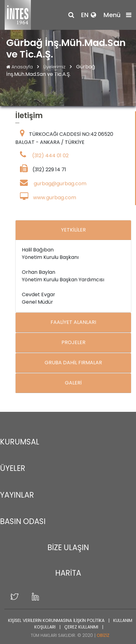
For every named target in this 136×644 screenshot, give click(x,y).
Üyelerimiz (55, 67)
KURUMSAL (20, 442)
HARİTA (68, 573)
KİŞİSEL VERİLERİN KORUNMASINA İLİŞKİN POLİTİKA (57, 621)
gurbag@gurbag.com (60, 184)
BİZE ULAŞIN (68, 547)
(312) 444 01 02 (50, 156)
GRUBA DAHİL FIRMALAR (73, 363)
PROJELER (73, 342)
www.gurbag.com (55, 198)
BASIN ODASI (23, 521)
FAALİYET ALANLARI (73, 322)
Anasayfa (20, 67)
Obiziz (103, 635)
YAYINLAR (17, 495)
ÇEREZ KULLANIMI (82, 627)
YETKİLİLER (73, 230)
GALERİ (73, 383)
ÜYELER (13, 468)
